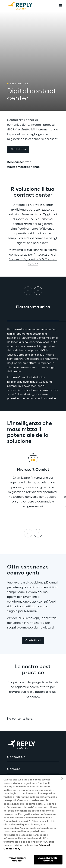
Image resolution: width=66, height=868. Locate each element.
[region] (33, 821)
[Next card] (38, 291)
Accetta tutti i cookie (48, 859)
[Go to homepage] (24, 6)
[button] (18, 149)
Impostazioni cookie (17, 859)
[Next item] (38, 533)
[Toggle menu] (60, 6)
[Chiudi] (62, 779)
